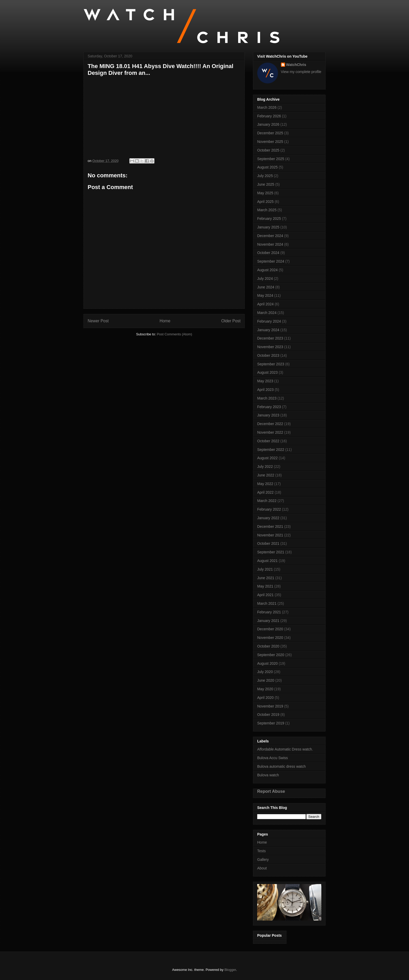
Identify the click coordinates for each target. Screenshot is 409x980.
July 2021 (265, 569)
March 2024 (267, 313)
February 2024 (269, 321)
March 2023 (267, 398)
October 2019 (268, 715)
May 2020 (265, 689)
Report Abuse (271, 791)
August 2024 (267, 270)
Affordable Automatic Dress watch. (285, 749)
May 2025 (265, 193)
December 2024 (270, 236)
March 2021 (267, 603)
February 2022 (269, 509)
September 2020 (271, 655)
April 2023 (265, 390)
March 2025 (267, 210)
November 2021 (270, 535)
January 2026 (268, 124)
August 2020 (267, 663)
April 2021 (265, 595)
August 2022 (267, 458)
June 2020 (266, 680)
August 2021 (267, 561)
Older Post (231, 321)
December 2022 (270, 424)
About (262, 868)
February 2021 (269, 612)
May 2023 (265, 381)
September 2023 (271, 364)
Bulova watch (268, 775)
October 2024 (268, 253)
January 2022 (268, 518)
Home (165, 321)
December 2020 (270, 629)
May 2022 (265, 484)
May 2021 (265, 586)
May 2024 (265, 295)
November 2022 (270, 432)
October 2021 (268, 543)
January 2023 (268, 415)
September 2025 (271, 159)
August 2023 (267, 372)
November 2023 (270, 347)
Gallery (263, 860)
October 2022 (268, 441)
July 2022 (265, 467)
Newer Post (98, 321)
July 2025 (265, 176)
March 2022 (267, 501)
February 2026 (269, 116)
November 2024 (270, 244)
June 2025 (266, 184)
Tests (261, 851)
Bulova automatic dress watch (281, 766)
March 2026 (267, 107)
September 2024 (271, 261)
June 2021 (266, 578)
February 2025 (269, 219)
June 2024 (266, 287)
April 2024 (265, 304)
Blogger (230, 970)
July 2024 (265, 279)
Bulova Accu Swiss (273, 758)
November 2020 (270, 638)
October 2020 (268, 646)
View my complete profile (301, 72)
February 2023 (269, 407)
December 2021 (270, 527)
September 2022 (271, 450)
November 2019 (270, 706)
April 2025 (265, 202)
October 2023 (268, 355)
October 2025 (268, 150)
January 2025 (268, 227)
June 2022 (266, 475)
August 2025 (267, 167)
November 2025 (270, 142)
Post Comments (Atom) (174, 334)
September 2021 (271, 552)
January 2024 (268, 330)
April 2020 (265, 698)
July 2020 (265, 672)
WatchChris (296, 65)
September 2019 (271, 723)
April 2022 (265, 492)
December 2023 (270, 338)
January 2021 (268, 621)
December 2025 (270, 133)
